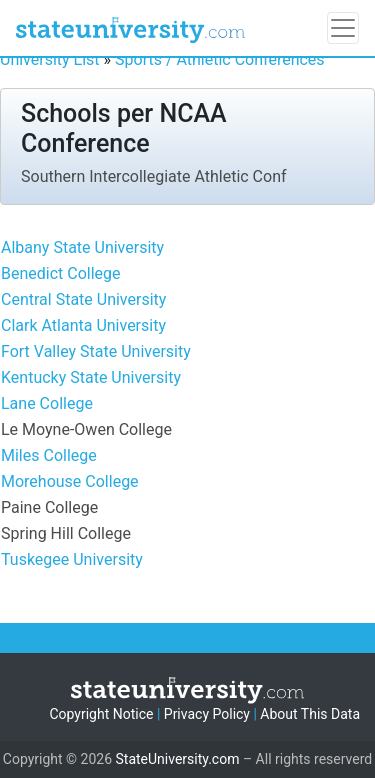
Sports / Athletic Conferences (220, 59)
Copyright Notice (101, 714)
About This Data (310, 714)
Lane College (47, 403)
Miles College (49, 455)
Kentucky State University (91, 377)
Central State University (83, 299)
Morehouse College (70, 481)
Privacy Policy (207, 714)
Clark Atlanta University (83, 325)
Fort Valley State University (96, 351)
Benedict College (61, 273)
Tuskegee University (72, 559)
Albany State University (82, 247)
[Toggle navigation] (343, 28)
